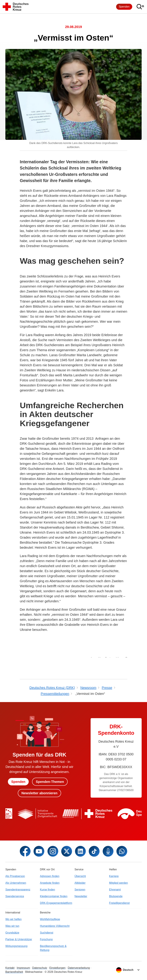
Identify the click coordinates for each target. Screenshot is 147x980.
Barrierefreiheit (14, 972)
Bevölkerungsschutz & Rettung (53, 948)
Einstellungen (57, 968)
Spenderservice (15, 896)
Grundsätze (12, 933)
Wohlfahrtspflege (50, 919)
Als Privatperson (15, 876)
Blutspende (116, 896)
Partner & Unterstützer (19, 939)
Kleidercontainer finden (54, 896)
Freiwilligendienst (119, 903)
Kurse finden (47, 890)
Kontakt (10, 968)
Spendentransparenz (18, 890)
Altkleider (80, 883)
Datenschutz (40, 968)
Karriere (114, 876)
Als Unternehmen (16, 883)
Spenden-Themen (50, 782)
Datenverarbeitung (79, 968)
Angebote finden (50, 883)
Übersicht (80, 876)
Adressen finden (50, 876)
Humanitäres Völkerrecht (55, 926)
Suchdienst (47, 933)
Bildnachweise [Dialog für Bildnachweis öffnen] (34, 972)
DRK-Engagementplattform (56, 903)
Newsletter (81, 896)
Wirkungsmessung (16, 946)
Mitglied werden (118, 883)
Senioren (80, 890)
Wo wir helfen (14, 919)
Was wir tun (12, 926)
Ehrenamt (115, 890)
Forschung (46, 939)
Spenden (124, 7)
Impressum (23, 968)
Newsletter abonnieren (40, 793)
